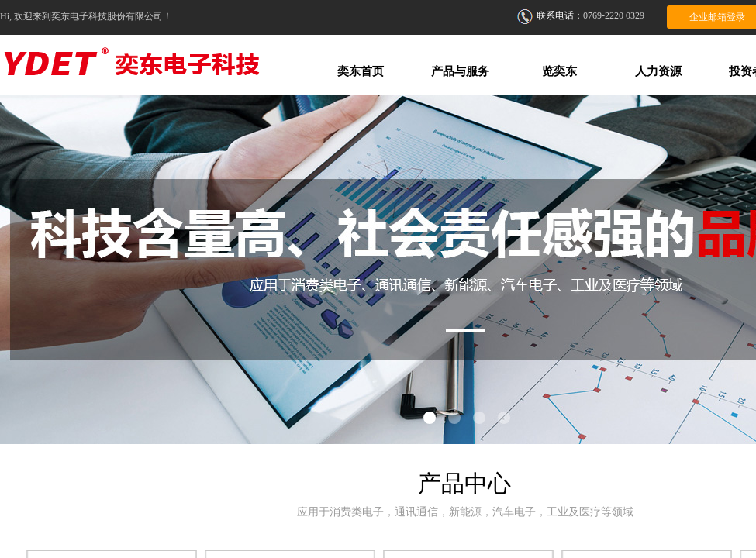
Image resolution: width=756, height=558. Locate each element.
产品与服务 (460, 71)
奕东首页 (361, 71)
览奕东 (559, 71)
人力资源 (658, 71)
